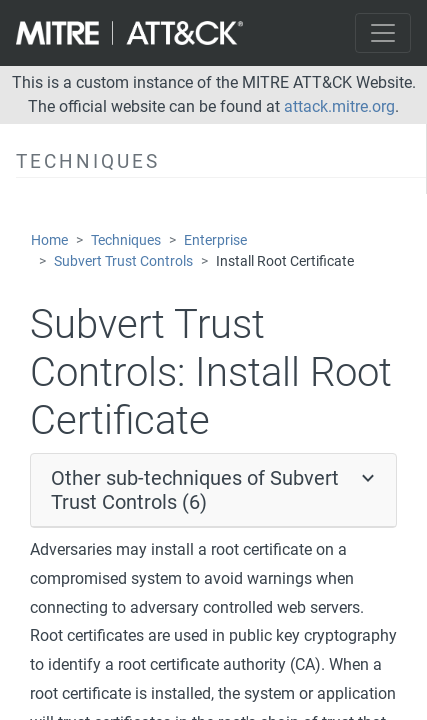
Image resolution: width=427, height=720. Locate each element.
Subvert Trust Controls (123, 261)
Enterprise (215, 240)
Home (49, 240)
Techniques (126, 240)
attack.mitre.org (339, 106)
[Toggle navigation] (383, 33)
